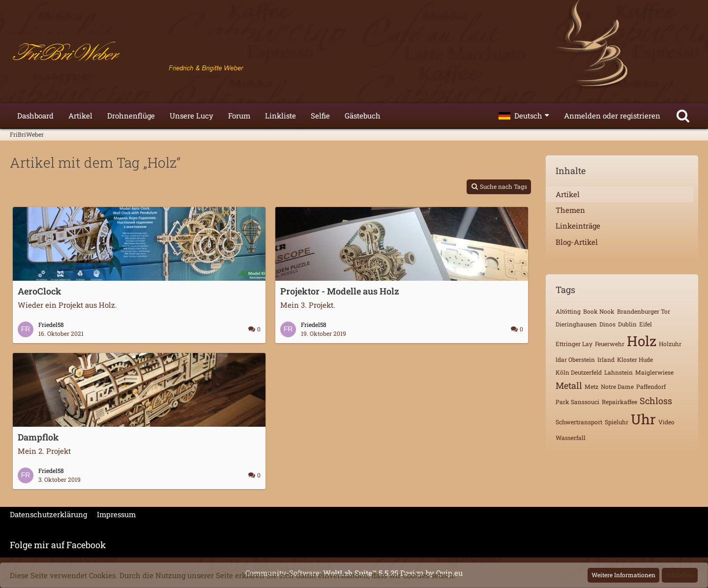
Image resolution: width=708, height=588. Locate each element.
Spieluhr (617, 422)
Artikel (568, 194)
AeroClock (40, 291)
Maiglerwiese (654, 372)
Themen (570, 210)
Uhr (643, 419)
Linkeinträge (578, 226)
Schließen (680, 575)
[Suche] (683, 116)
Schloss (656, 401)
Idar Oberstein (575, 359)
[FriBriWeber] (354, 54)
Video (666, 422)
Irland (606, 359)
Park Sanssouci (577, 402)
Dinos (607, 324)
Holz (642, 341)
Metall (569, 385)
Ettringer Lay (574, 344)
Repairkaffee (619, 402)
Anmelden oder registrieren (612, 116)
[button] (524, 116)
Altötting (568, 311)
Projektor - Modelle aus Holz (340, 291)
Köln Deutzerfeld (579, 372)
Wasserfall (571, 438)
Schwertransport (579, 422)
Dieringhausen (576, 324)
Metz (591, 386)
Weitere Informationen (623, 575)
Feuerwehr (610, 344)
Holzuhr (670, 344)
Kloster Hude (635, 359)
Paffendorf (651, 386)
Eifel (646, 324)
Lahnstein (619, 372)
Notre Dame (617, 386)
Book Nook (599, 311)
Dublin (627, 324)
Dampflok (38, 437)
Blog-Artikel (577, 242)
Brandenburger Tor (644, 311)
